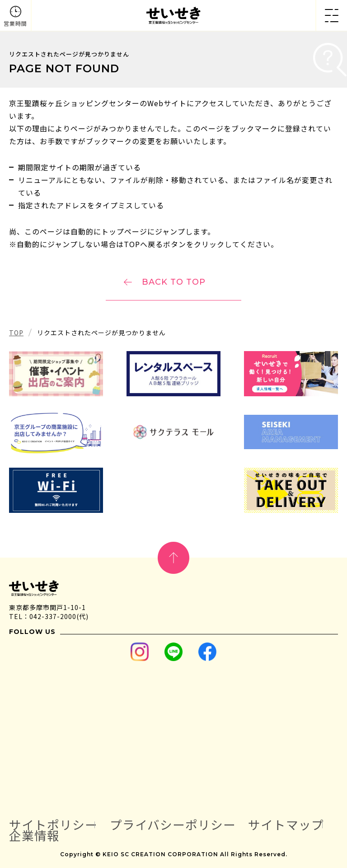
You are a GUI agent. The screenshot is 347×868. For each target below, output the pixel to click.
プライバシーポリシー (173, 825)
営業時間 (15, 23)
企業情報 (34, 835)
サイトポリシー (53, 825)
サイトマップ (286, 825)
